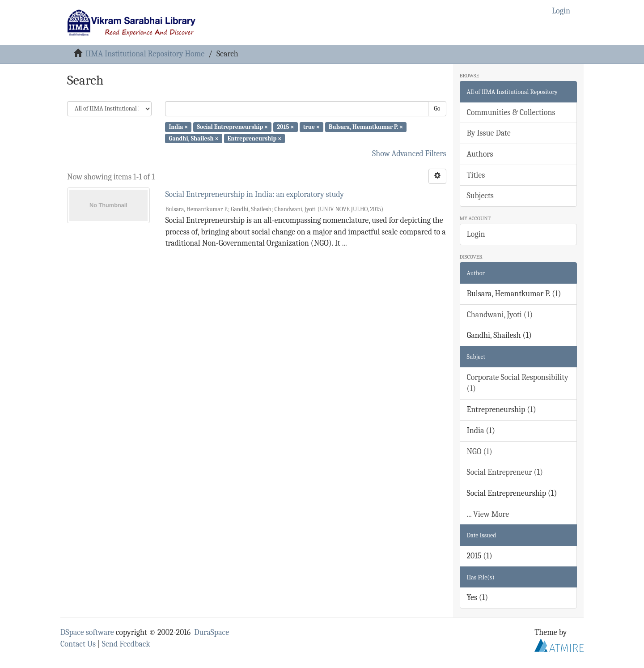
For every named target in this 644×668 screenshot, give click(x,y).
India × (178, 127)
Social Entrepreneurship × (233, 127)
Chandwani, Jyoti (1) (500, 315)
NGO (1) (480, 452)
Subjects (480, 196)
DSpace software (87, 632)
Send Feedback (126, 644)
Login (476, 234)
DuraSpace (212, 632)
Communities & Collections (511, 113)
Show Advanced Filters (409, 154)
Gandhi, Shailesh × (193, 138)
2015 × (285, 127)
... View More (488, 514)
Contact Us (78, 644)
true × (311, 127)
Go (437, 108)
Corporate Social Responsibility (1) (518, 383)
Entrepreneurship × (254, 138)
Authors (480, 154)
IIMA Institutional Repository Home (145, 54)
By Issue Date (489, 133)
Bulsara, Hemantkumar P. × (366, 127)
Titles (476, 175)
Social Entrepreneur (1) (505, 472)
